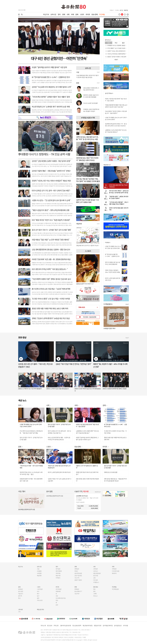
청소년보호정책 (77, 626)
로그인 (121, 10)
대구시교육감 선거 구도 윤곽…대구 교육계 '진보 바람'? (51, 190)
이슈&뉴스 (108, 242)
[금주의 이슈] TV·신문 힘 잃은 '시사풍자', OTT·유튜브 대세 (88, 201)
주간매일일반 (115, 589)
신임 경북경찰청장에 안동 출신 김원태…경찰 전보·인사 (51, 249)
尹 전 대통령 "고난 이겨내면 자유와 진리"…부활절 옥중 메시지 (123, 48)
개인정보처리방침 (87, 626)
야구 (38, 591)
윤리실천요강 (118, 626)
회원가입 (126, 10)
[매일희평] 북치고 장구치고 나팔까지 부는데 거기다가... (88, 246)
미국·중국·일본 (116, 571)
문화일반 (20, 589)
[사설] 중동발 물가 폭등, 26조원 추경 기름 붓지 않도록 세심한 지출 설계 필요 (87, 76)
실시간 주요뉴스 (109, 93)
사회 (68, 14)
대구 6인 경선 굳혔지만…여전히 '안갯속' (59, 58)
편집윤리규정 (98, 626)
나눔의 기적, (82, 491)
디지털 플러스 (108, 304)
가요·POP (77, 594)
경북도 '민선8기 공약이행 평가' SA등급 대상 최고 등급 (51, 318)
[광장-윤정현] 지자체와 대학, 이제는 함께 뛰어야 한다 (91, 89)
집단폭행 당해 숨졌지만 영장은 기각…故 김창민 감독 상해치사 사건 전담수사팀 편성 (116, 125)
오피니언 (53, 14)
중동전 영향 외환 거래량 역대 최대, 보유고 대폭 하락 (50, 308)
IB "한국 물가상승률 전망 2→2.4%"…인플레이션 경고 (51, 77)
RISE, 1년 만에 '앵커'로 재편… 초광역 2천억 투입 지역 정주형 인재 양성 (59, 439)
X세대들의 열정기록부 (109, 328)
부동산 (76, 571)
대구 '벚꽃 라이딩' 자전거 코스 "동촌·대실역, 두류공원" (51, 220)
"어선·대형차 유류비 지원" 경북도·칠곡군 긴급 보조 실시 (51, 279)
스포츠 (82, 14)
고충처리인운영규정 (65, 626)
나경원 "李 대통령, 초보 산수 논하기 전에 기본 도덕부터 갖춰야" (113, 248)
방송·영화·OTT (78, 591)
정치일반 (58, 569)
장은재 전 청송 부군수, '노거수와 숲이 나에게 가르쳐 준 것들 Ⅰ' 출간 (31, 473)
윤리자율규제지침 (108, 626)
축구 (38, 594)
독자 (57, 600)
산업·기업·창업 (78, 576)
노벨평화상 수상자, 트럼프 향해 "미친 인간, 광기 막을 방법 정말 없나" (116, 131)
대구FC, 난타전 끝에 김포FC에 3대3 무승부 (59, 472)
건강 (57, 596)
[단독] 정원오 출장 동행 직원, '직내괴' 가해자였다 (118, 186)
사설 (38, 569)
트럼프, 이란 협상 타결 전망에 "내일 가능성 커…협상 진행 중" (87, 425)
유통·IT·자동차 (78, 580)
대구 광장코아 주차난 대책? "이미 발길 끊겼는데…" (50, 269)
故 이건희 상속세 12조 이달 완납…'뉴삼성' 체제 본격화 (51, 289)
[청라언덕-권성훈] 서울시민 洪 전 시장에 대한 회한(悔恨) (91, 96)
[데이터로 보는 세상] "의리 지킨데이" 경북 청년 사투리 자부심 (87, 159)
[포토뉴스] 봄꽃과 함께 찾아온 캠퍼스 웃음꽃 (114, 389)
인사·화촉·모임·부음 (61, 598)
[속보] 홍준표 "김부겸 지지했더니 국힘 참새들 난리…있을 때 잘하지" (116, 112)
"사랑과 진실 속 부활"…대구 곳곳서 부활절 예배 (31, 467)
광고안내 (50, 626)
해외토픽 (114, 573)
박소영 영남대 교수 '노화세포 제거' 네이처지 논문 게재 (51, 107)
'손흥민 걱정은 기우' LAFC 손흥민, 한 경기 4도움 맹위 (59, 480)
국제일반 (114, 569)
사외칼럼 (39, 573)
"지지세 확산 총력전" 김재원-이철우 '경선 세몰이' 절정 (51, 97)
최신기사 (46, 14)
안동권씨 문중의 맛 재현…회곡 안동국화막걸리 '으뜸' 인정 (31, 480)
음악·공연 (21, 591)
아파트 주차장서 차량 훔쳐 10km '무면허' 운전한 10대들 (112, 271)
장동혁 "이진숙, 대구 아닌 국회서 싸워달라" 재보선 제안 (51, 181)
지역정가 (58, 578)
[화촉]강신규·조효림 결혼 (111, 472)
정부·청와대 (59, 571)
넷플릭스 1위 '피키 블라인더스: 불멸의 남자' (87, 467)
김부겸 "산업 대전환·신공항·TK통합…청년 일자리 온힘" (51, 161)
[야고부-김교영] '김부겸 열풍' (91, 103)
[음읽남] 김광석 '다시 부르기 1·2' (85, 284)
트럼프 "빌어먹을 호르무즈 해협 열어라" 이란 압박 (49, 67)
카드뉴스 (95, 596)
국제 (72, 14)
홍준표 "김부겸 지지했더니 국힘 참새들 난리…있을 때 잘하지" (123, 57)
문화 (77, 14)
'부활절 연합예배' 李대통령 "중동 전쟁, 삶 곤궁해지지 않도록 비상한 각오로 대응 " (116, 106)
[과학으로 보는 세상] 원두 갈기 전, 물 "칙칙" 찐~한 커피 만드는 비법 (87, 138)
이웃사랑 (95, 580)
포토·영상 (96, 587)
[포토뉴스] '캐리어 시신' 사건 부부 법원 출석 (30, 389)
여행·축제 (58, 591)
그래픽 (95, 594)
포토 (94, 591)
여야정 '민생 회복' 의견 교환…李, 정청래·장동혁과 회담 (51, 259)
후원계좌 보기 (98, 492)
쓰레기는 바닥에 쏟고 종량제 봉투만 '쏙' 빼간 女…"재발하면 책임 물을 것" (126, 54)
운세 (57, 605)
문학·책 (20, 596)
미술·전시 (21, 594)
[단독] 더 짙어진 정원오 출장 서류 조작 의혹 (119, 209)
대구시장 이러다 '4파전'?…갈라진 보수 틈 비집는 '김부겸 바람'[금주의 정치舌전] (119, 192)
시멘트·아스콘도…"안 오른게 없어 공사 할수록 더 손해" (51, 200)
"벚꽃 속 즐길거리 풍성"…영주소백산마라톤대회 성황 (50, 210)
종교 (19, 598)
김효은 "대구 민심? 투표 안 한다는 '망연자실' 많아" (73, 364)
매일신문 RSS (40, 609)
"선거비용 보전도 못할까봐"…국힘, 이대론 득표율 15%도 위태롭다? (119, 203)
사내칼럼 (39, 571)
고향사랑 (20, 609)
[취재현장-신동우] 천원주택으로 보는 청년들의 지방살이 (91, 110)
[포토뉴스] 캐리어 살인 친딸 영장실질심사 (57, 389)
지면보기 (112, 10)
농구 (38, 596)
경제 (64, 14)
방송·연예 (95, 14)
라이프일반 (58, 589)
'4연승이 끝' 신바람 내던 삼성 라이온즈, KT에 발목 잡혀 (59, 467)
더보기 (98, 72)
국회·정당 (58, 573)
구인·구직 (77, 578)
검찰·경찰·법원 (97, 573)
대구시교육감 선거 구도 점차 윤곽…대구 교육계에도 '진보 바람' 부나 (59, 432)
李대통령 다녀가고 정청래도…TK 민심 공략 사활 (44, 154)
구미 (19, 612)
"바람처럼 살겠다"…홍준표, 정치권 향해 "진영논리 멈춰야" (119, 197)
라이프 (88, 14)
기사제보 (117, 10)
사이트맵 (125, 626)
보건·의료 (96, 576)
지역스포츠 (40, 600)
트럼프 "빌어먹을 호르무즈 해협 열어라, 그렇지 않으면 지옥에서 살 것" (87, 439)
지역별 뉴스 (96, 582)
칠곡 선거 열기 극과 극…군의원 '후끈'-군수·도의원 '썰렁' (51, 230)
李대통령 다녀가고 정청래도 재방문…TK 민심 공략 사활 (121, 45)
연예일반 (77, 589)
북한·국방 (58, 576)
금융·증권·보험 (78, 573)
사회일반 (95, 569)
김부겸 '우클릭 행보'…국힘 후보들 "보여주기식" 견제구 (51, 171)
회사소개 (43, 626)
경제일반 (77, 569)
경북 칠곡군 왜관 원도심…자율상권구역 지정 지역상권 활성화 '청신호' (115, 480)
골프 (38, 598)
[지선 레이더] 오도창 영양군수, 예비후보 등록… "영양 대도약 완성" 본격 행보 (31, 432)
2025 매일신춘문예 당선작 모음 (27, 509)
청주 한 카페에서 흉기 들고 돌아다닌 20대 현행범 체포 (112, 263)
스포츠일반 (40, 589)
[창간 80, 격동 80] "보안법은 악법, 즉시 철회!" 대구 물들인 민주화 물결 (88, 180)
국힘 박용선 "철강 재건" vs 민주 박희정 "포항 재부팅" (51, 240)
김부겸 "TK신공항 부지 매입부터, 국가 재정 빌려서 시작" (52, 87)
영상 (94, 589)
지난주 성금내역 (80, 502)
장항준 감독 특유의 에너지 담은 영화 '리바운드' (87, 473)
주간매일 (102, 14)
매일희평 (39, 576)
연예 (76, 587)
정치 (59, 14)
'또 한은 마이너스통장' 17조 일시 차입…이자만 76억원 (51, 299)
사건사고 (95, 571)
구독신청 (56, 626)
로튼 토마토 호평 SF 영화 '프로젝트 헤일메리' (87, 480)
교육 (94, 578)
